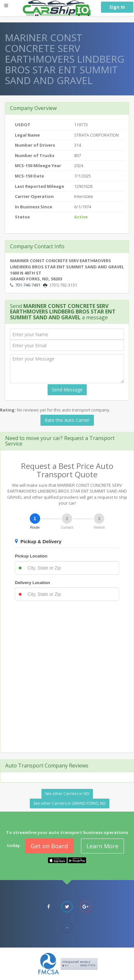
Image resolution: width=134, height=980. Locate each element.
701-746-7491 (28, 285)
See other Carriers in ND (67, 794)
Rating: (8, 410)
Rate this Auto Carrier (67, 420)
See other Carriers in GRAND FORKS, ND (70, 803)
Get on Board (49, 846)
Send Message (67, 390)
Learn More (102, 846)
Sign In (117, 7)
